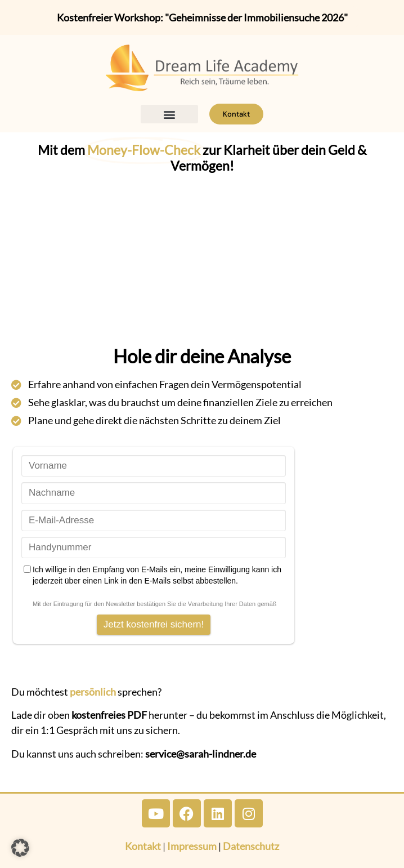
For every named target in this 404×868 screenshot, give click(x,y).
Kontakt (143, 846)
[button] (169, 114)
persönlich (93, 692)
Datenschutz (251, 846)
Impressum (192, 846)
